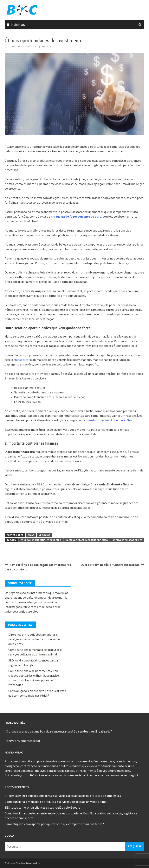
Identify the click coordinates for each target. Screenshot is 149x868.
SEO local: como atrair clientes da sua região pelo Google (42, 807)
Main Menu (18, 24)
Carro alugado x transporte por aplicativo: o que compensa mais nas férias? (54, 824)
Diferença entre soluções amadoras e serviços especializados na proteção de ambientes (34, 639)
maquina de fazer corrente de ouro (77, 216)
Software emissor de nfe (127, 540)
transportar (22, 360)
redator (47, 46)
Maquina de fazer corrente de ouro (87, 540)
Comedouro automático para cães (41, 540)
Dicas (31, 535)
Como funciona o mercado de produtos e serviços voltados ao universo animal (56, 802)
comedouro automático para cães (108, 420)
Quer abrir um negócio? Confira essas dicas (110, 565)
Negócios (44, 535)
